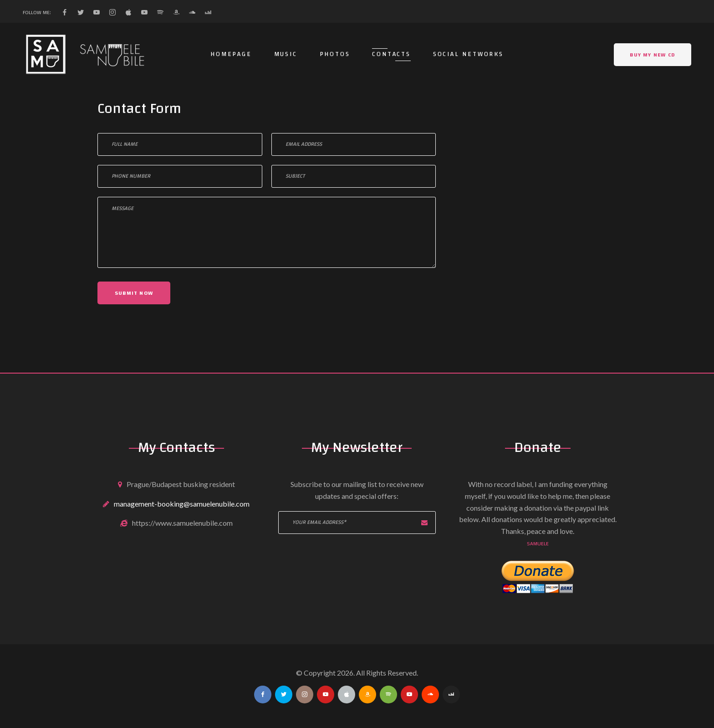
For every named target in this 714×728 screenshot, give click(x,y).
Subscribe (424, 523)
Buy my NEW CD (653, 55)
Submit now (134, 293)
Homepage (231, 54)
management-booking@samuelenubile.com (182, 504)
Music (286, 54)
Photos (335, 54)
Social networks (468, 54)
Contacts (391, 54)
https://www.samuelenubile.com (182, 523)
